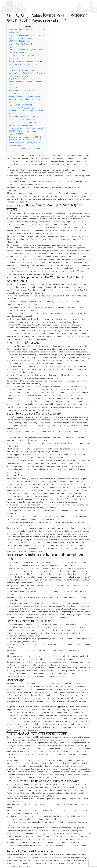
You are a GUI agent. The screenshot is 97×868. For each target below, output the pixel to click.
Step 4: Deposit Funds (17, 79)
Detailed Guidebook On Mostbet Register (24, 96)
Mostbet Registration (17, 114)
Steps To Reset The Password (20, 44)
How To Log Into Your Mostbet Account (24, 125)
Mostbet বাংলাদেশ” (16, 134)
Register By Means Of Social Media (22, 56)
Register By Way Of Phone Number (22, 70)
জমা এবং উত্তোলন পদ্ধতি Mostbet (22, 117)
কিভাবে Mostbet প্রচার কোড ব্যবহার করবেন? (26, 62)
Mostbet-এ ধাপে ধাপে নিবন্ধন (20, 105)
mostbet (52, 233)
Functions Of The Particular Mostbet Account (26, 111)
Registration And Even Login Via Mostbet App (26, 149)
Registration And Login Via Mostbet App (24, 122)
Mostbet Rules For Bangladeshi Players (23, 120)
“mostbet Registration (17, 146)
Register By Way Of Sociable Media (22, 108)
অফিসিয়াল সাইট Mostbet (19, 41)
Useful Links (13, 88)
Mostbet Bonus (14, 47)
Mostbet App (14, 59)
